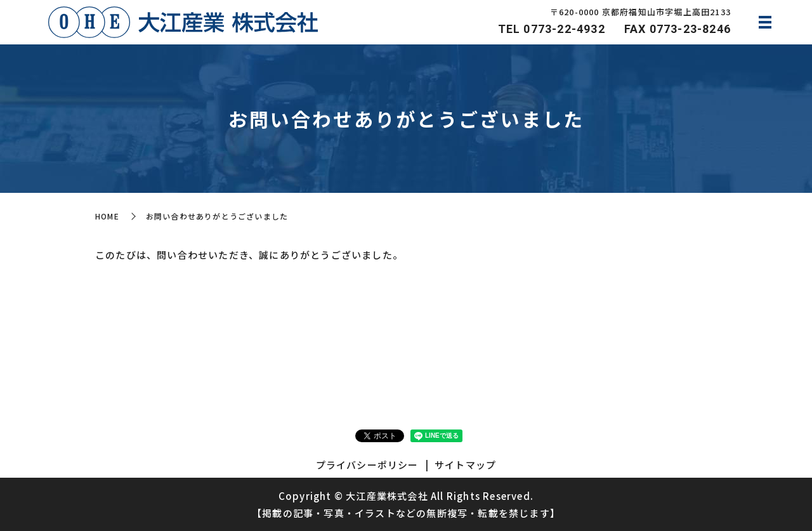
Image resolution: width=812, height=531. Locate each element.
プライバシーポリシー (367, 465)
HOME (107, 216)
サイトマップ (465, 465)
